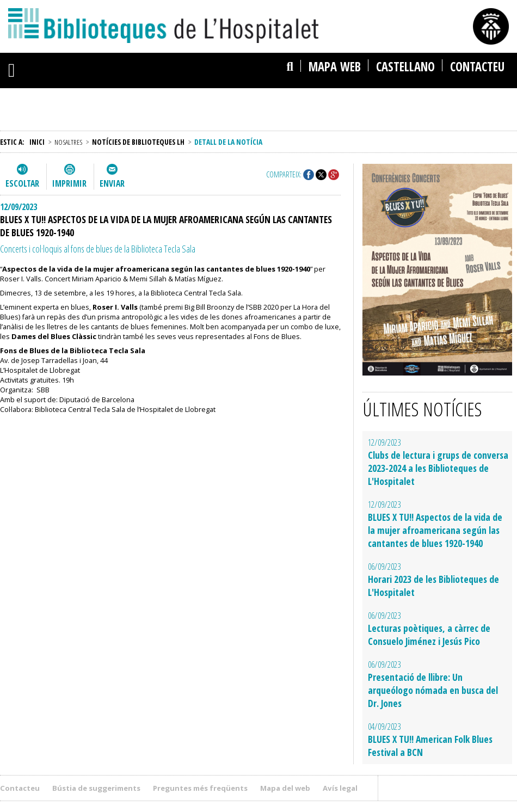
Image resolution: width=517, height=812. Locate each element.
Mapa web (335, 67)
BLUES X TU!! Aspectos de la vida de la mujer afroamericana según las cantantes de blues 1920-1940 (435, 530)
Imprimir (69, 183)
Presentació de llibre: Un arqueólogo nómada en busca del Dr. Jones (433, 690)
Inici (37, 142)
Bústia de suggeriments (96, 788)
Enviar (112, 183)
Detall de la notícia (228, 142)
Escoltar (22, 183)
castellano (405, 67)
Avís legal (340, 788)
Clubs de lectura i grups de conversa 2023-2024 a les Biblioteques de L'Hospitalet (438, 468)
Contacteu (477, 67)
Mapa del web (285, 788)
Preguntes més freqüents (200, 788)
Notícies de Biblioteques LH (138, 142)
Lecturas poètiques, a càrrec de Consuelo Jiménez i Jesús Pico (429, 635)
